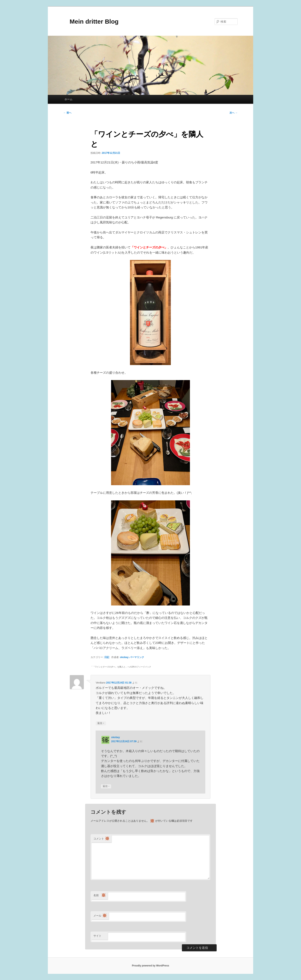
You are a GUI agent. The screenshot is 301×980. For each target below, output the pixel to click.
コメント (101, 839)
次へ (234, 113)
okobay (124, 657)
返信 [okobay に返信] (106, 786)
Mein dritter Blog (91, 21)
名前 (100, 896)
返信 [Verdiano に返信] (101, 723)
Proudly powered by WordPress (150, 966)
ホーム (68, 99)
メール (100, 916)
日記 (107, 657)
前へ (67, 113)
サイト (97, 936)
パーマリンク (137, 657)
